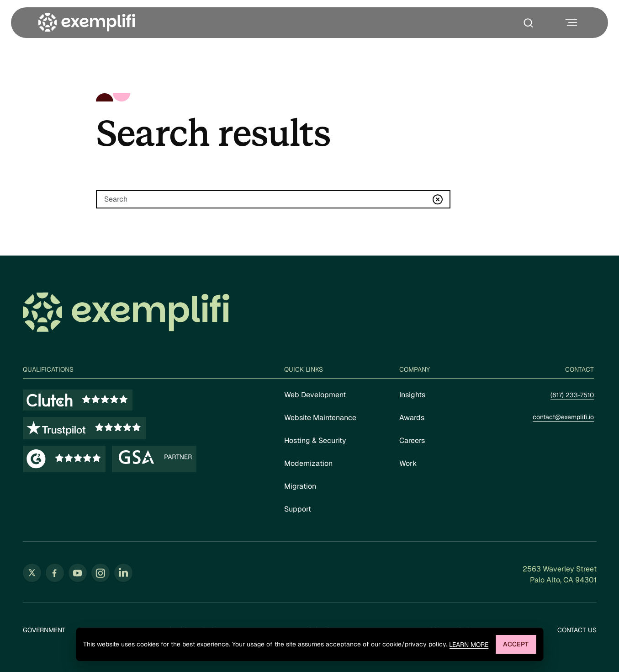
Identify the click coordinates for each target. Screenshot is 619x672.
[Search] (273, 199)
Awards (412, 418)
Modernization (308, 463)
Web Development (315, 395)
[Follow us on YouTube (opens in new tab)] (78, 573)
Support (298, 509)
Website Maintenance (320, 418)
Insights (412, 395)
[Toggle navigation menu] (570, 23)
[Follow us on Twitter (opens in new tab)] (32, 573)
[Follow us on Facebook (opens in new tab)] (55, 573)
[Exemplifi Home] (87, 23)
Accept (516, 644)
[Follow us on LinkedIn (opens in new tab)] (123, 573)
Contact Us (577, 630)
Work (408, 463)
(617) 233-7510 (572, 395)
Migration (300, 486)
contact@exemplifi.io (563, 417)
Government (44, 630)
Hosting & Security (315, 440)
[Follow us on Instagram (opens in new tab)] (101, 573)
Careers (412, 440)
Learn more (469, 645)
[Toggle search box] (531, 23)
